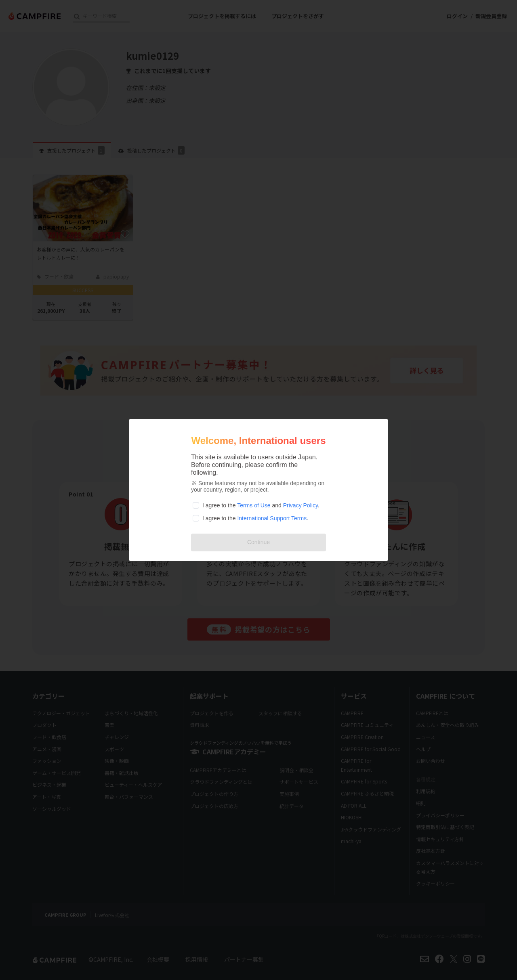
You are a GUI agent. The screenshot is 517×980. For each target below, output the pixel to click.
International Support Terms (272, 518)
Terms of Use (254, 505)
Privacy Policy (301, 505)
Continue (258, 542)
